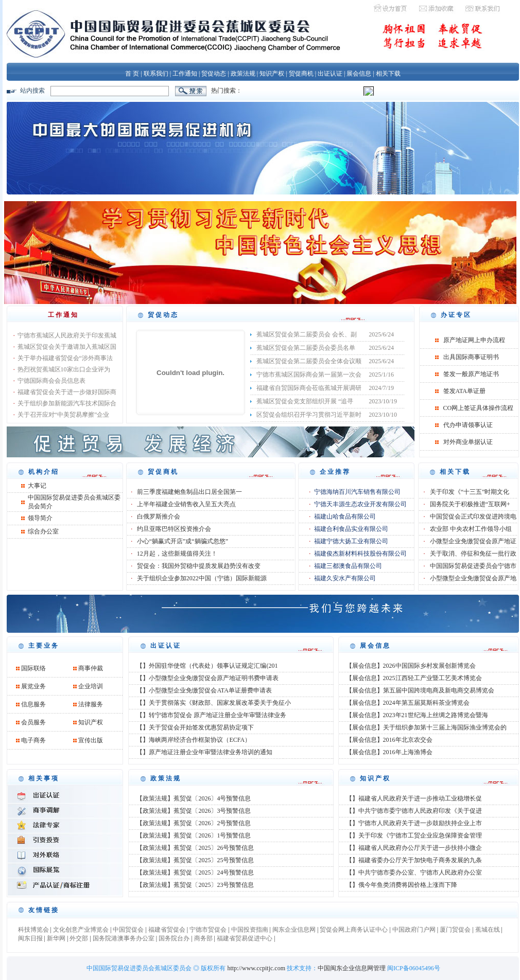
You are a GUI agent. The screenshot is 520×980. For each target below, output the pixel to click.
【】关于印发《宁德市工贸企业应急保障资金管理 (414, 835)
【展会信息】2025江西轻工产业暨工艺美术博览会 (414, 678)
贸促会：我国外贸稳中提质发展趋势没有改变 (199, 566)
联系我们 (156, 74)
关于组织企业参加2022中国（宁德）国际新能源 (202, 578)
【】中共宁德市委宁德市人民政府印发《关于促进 (414, 811)
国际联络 (33, 668)
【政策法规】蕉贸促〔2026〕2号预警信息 (194, 823)
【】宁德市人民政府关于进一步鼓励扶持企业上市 (414, 823)
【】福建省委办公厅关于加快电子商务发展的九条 (414, 860)
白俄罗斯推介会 (159, 516)
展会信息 (359, 74)
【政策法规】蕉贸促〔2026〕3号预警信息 (194, 811)
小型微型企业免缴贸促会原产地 (473, 578)
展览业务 (33, 686)
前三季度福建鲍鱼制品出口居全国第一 (189, 492)
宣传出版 (91, 740)
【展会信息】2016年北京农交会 (389, 740)
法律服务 (91, 704)
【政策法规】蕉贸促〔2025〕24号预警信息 (195, 872)
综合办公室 (43, 531)
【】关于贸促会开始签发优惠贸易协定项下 (195, 727)
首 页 (132, 74)
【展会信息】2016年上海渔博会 (389, 752)
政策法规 (243, 74)
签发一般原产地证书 (471, 374)
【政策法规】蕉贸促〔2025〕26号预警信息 (195, 848)
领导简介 (40, 518)
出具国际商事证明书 (471, 357)
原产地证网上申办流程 (474, 340)
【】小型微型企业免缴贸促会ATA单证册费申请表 (204, 690)
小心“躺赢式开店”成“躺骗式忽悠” (183, 541)
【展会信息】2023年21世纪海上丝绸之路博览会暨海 (417, 715)
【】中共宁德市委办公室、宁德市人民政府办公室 (414, 872)
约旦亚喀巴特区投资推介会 (174, 529)
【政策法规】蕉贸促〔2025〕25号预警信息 (195, 860)
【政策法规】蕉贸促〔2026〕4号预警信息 (194, 798)
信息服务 (33, 704)
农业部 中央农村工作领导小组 (471, 529)
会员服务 (33, 722)
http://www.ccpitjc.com (256, 968)
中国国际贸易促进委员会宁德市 (473, 566)
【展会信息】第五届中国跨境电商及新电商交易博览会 (420, 690)
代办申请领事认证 (468, 425)
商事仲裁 (91, 668)
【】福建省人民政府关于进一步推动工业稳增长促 (414, 798)
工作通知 (185, 74)
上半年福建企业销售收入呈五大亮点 (186, 504)
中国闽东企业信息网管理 (352, 968)
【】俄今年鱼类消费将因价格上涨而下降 (402, 885)
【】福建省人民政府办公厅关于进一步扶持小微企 (414, 848)
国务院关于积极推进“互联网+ (470, 504)
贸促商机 (301, 74)
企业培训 (91, 686)
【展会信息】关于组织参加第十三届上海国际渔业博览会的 (426, 727)
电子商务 (33, 740)
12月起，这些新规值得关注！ (177, 554)
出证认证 (330, 74)
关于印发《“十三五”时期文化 (470, 492)
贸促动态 (214, 74)
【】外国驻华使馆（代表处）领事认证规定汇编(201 (207, 666)
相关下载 (388, 74)
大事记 (37, 486)
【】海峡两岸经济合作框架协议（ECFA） (194, 740)
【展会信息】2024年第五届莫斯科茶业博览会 (408, 703)
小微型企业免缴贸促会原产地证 (473, 541)
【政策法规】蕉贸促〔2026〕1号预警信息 (194, 835)
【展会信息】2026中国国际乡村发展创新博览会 (411, 666)
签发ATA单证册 (464, 391)
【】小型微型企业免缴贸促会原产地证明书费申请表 (207, 678)
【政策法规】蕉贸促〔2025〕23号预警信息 (195, 885)
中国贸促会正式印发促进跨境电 (473, 516)
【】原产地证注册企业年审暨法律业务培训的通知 (204, 752)
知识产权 (272, 74)
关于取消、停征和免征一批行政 (473, 554)
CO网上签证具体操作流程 (479, 408)
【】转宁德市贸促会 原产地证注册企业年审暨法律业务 (211, 715)
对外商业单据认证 (468, 442)
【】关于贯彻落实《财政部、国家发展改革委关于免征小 (214, 703)
